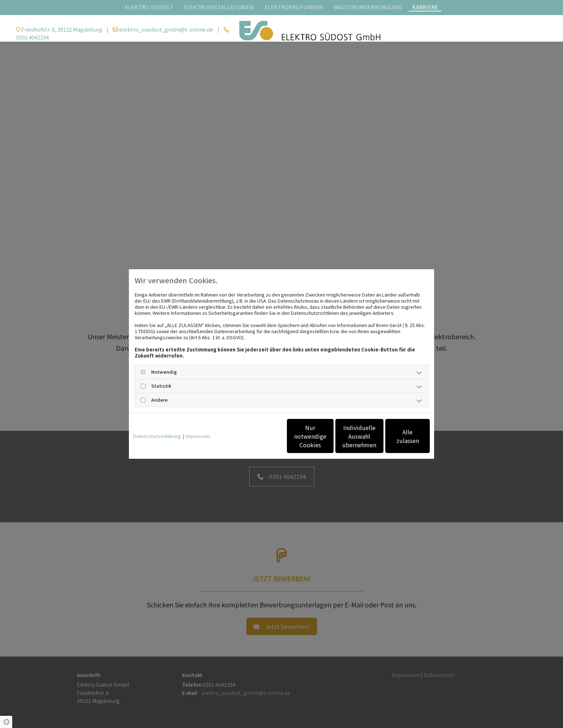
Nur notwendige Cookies (260, 436)
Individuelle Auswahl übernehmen (328, 436)
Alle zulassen (397, 436)
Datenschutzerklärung (157, 436)
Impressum (198, 436)
